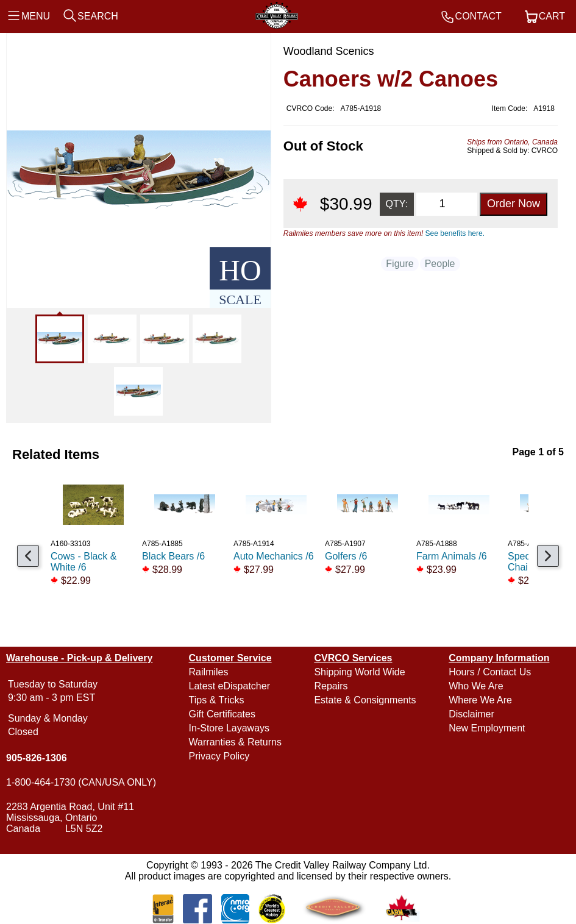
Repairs (331, 686)
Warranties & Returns (235, 742)
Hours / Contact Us (490, 672)
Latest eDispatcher (229, 686)
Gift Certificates (222, 714)
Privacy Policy (219, 756)
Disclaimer (471, 714)
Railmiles (209, 672)
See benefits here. (455, 233)
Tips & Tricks (217, 700)
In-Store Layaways (229, 728)
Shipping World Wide (359, 672)
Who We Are (476, 686)
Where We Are (480, 700)
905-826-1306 (37, 758)
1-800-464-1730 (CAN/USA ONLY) (81, 782)
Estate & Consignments (365, 700)
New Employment (487, 728)
